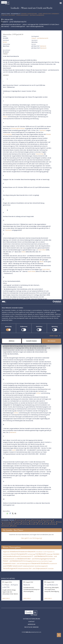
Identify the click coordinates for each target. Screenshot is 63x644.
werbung (52, 524)
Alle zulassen (51, 341)
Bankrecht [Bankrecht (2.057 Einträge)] (24, 552)
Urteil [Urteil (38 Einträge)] (4, 566)
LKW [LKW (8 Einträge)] (16, 559)
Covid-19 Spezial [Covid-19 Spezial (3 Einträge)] (47, 552)
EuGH (41, 522)
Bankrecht (27, 585)
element (24, 522)
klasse (59, 522)
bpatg (28, 520)
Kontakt (32, 622)
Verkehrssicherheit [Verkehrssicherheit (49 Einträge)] (28, 566)
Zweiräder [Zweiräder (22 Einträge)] (51, 569)
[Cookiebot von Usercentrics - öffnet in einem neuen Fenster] (54, 302)
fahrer (47, 522)
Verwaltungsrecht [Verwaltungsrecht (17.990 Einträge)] (10, 568)
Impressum (31, 624)
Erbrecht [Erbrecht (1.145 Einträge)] (14, 554)
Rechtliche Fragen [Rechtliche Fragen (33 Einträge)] (47, 561)
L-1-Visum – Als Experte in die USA (10, 586)
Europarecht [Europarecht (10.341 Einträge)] (22, 554)
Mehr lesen (6, 598)
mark (17, 524)
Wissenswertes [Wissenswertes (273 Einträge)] (23, 569)
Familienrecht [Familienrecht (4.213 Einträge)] (41, 554)
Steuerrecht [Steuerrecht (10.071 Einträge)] (36, 563)
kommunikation (8, 524)
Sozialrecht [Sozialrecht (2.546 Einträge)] (7, 563)
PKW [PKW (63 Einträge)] (24, 561)
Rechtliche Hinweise (31, 627)
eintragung (15, 522)
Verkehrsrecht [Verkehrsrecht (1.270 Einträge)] (17, 566)
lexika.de (3, 14)
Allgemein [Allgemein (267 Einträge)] (6, 552)
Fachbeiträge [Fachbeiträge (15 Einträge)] (31, 554)
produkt (32, 524)
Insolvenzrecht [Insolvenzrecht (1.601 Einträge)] (26, 556)
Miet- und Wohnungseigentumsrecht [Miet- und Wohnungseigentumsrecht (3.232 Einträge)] (41, 559)
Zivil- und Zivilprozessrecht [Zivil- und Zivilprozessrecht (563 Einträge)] (38, 568)
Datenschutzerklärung (32, 619)
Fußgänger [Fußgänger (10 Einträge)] (50, 554)
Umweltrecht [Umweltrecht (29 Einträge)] (53, 564)
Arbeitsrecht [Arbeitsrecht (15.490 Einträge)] (15, 552)
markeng (24, 524)
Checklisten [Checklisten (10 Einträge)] (39, 552)
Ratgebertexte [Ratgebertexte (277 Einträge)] (31, 561)
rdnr (39, 524)
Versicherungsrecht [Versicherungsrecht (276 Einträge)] (41, 566)
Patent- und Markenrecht (13, 14)
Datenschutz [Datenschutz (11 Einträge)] (7, 554)
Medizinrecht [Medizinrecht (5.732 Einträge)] (22, 559)
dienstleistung (47, 520)
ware (44, 524)
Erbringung (33, 522)
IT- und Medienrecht (51, 585)
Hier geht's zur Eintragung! (31, 538)
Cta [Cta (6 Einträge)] (53, 552)
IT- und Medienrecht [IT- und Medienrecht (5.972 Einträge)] (39, 556)
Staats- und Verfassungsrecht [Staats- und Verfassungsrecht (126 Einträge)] (21, 564)
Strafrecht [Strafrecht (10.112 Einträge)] (45, 563)
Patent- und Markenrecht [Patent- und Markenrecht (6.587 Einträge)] (13, 561)
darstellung (36, 520)
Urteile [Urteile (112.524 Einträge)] (9, 566)
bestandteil (19, 520)
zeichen (14, 526)
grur (53, 522)
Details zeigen (54, 336)
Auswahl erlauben (31, 341)
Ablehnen (12, 341)
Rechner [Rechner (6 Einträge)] (39, 561)
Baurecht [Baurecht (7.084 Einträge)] (32, 552)
